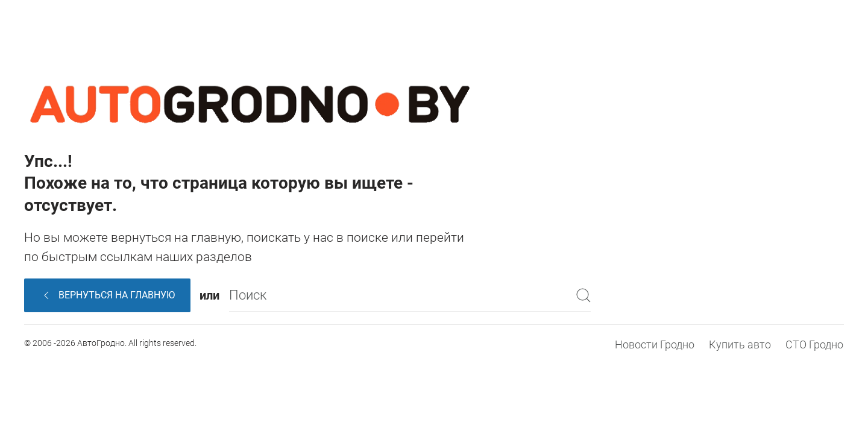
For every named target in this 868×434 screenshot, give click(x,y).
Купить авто (740, 344)
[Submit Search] (583, 295)
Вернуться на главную (108, 295)
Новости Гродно (655, 344)
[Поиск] (410, 295)
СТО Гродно (814, 344)
